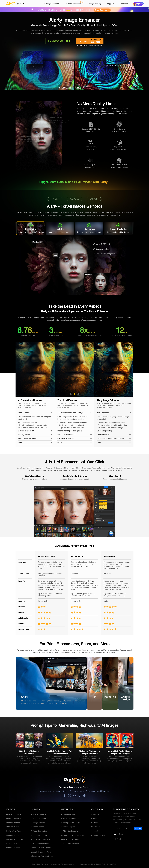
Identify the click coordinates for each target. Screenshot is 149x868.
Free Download (56, 41)
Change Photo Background (72, 844)
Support (111, 4)
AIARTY (15, 4)
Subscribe (138, 828)
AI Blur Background (69, 827)
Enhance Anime (13, 835)
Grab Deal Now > (102, 10)
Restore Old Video (14, 831)
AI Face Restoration (39, 831)
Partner (94, 823)
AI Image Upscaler (38, 819)
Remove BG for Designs (71, 839)
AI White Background (69, 831)
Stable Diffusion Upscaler (42, 848)
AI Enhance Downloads (40, 839)
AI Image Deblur (37, 827)
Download (124, 4)
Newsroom (96, 827)
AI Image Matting (94, 4)
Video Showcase (13, 848)
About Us (95, 814)
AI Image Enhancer (52, 4)
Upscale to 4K (12, 844)
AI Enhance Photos (39, 835)
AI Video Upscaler (14, 819)
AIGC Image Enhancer (40, 844)
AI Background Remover (71, 819)
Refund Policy (112, 864)
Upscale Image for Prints (41, 852)
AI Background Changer (70, 823)
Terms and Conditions (87, 864)
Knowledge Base (98, 835)
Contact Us (96, 819)
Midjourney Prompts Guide (42, 856)
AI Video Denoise (13, 823)
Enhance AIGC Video (15, 839)
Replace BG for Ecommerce (72, 835)
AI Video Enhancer (73, 4)
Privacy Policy (101, 864)
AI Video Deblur (13, 827)
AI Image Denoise (38, 823)
